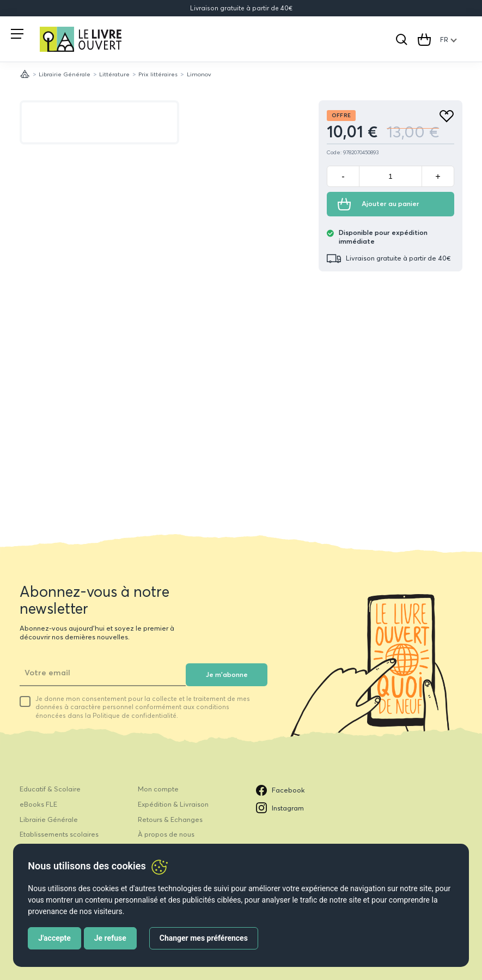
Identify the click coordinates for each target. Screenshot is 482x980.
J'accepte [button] (54, 938)
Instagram (280, 808)
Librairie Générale (65, 74)
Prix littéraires (158, 74)
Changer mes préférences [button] (204, 938)
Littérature (114, 74)
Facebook (280, 790)
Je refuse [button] (110, 938)
